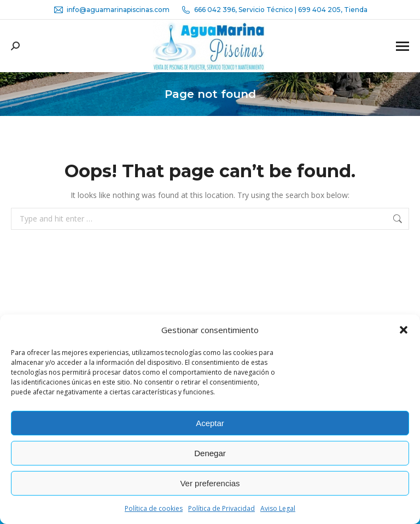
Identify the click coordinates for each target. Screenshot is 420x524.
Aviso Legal (278, 508)
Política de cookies (154, 508)
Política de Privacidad (221, 508)
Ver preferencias (210, 483)
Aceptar (210, 423)
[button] (404, 330)
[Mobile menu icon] (402, 46)
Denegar (210, 453)
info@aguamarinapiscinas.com (111, 10)
